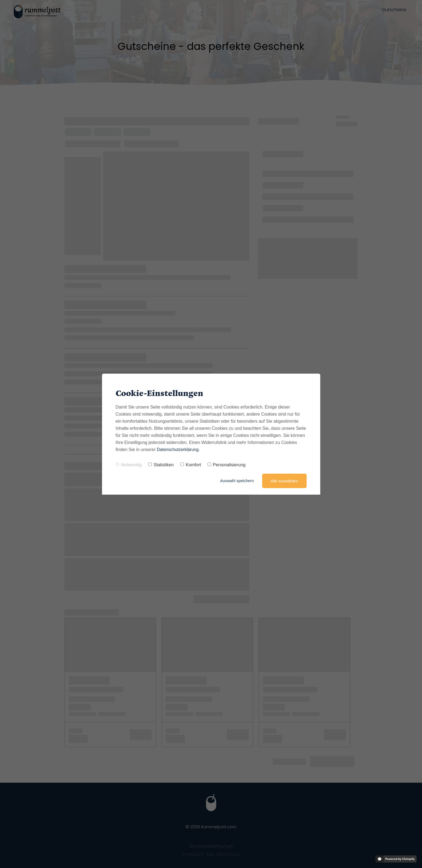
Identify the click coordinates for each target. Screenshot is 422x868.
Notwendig (129, 465)
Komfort (191, 465)
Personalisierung (227, 465)
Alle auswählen (284, 481)
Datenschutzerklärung (178, 450)
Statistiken (161, 465)
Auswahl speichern (237, 481)
